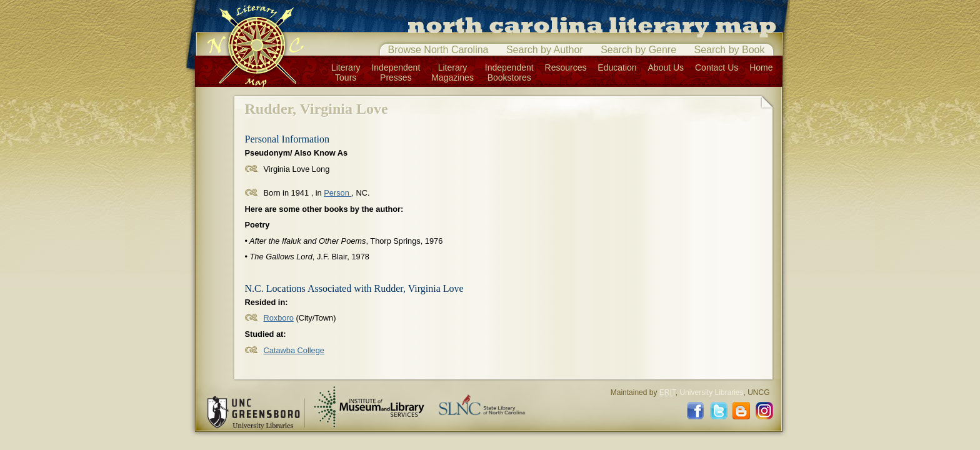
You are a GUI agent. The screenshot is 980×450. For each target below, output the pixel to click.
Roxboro (279, 318)
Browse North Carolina (438, 50)
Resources (566, 67)
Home (761, 67)
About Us (666, 67)
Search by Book (730, 50)
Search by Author (545, 50)
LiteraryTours (346, 72)
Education (617, 67)
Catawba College (294, 350)
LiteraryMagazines (452, 72)
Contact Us (717, 67)
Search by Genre (638, 50)
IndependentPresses (396, 72)
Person (337, 193)
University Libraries (711, 392)
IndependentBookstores (509, 72)
